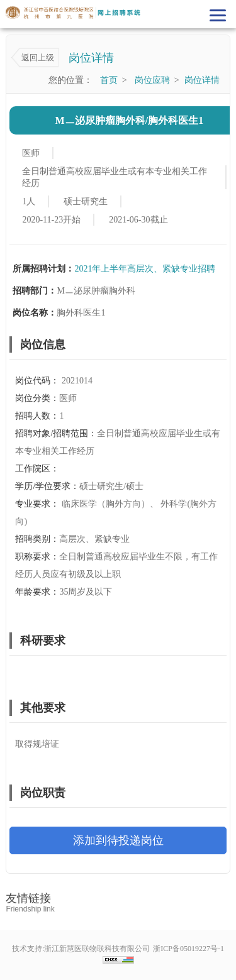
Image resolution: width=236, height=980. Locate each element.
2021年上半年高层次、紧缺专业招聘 (145, 269)
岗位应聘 (152, 80)
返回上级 (38, 58)
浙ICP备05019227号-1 (188, 949)
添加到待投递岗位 (118, 840)
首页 (109, 80)
